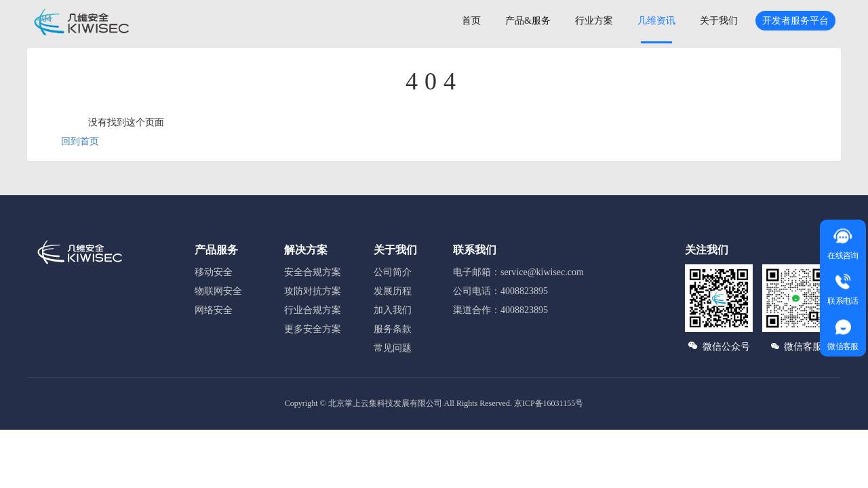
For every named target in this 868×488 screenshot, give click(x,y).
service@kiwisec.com (542, 272)
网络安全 (214, 310)
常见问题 (393, 348)
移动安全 (214, 272)
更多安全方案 (313, 329)
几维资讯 (656, 21)
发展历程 (393, 291)
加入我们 (393, 310)
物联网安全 (218, 291)
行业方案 (594, 21)
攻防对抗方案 (313, 291)
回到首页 (80, 141)
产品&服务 (528, 21)
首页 (471, 21)
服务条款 (393, 329)
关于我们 (719, 21)
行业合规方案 (313, 310)
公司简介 (393, 272)
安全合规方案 (313, 272)
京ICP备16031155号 (549, 403)
